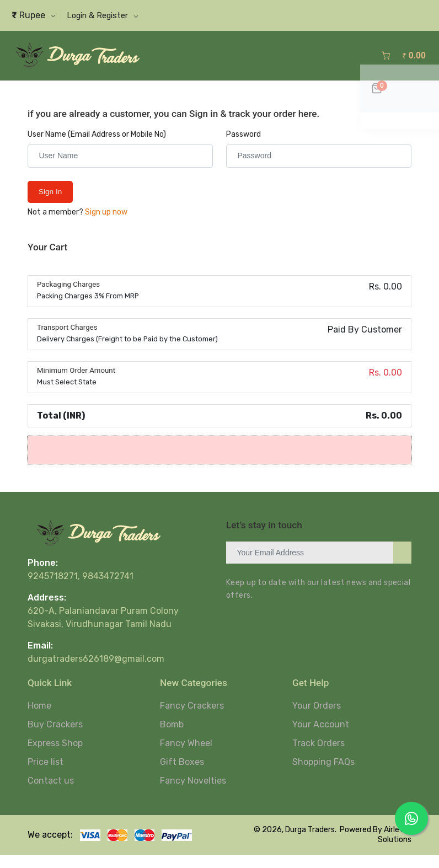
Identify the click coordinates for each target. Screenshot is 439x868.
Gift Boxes (182, 775)
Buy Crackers (55, 738)
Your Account (321, 738)
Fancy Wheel (186, 756)
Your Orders (317, 719)
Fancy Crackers (192, 719)
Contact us (51, 794)
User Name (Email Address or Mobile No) (97, 148)
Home (39, 719)
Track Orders (318, 756)
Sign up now (106, 225)
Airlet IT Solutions (395, 848)
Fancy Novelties (193, 794)
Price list (45, 775)
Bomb (172, 738)
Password (243, 148)
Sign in (52, 205)
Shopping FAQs (323, 775)
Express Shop (55, 756)
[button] (111, 15)
